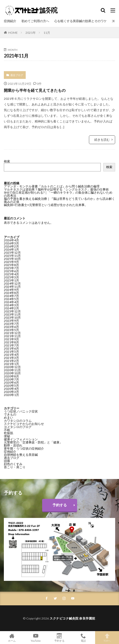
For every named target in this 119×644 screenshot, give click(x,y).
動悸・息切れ (13, 445)
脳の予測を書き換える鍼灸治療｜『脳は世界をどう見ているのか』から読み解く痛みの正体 (59, 200)
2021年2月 (11, 361)
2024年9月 (11, 290)
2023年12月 (12, 311)
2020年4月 (11, 389)
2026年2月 (11, 246)
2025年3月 (11, 277)
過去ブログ (17, 75)
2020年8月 (11, 376)
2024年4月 (11, 302)
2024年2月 (11, 308)
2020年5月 (11, 386)
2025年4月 (11, 274)
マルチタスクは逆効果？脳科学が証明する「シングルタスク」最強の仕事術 (56, 189)
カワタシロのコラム (18, 421)
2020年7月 (11, 379)
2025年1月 (11, 280)
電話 (83, 638)
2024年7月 (11, 296)
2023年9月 (11, 321)
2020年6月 (11, 382)
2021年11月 (12, 336)
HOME (13, 33)
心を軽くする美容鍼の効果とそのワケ (80, 21)
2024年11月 (12, 287)
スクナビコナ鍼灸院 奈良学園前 (72, 618)
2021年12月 (12, 333)
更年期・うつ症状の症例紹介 (24, 448)
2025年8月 (11, 265)
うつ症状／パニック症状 (21, 411)
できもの (10, 414)
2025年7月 (11, 268)
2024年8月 (11, 293)
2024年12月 (12, 283)
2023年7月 (11, 324)
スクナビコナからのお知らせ (24, 424)
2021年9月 (11, 339)
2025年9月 (11, 262)
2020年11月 (12, 370)
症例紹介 (10, 21)
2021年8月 (11, 342)
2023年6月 (11, 327)
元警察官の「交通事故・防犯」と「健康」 (33, 442)
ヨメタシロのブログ (18, 427)
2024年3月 (11, 305)
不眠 (7, 430)
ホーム (12, 638)
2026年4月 (11, 240)
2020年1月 (11, 395)
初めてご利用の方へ (35, 21)
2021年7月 (11, 345)
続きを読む (102, 140)
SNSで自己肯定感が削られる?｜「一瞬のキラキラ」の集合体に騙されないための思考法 (58, 194)
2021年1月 (11, 364)
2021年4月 (11, 355)
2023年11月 (12, 314)
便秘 (7, 436)
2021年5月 (11, 352)
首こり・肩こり (15, 467)
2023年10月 (12, 317)
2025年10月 (12, 259)
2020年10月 (12, 373)
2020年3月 (11, 392)
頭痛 (7, 461)
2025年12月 (12, 253)
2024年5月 (11, 299)
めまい (8, 418)
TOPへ (107, 638)
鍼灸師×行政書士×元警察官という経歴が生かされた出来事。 (46, 205)
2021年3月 (11, 358)
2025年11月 (12, 256)
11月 (47, 33)
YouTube (36, 638)
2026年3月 (11, 243)
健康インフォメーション (21, 439)
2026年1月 (11, 249)
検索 (7, 161)
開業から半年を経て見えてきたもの (35, 90)
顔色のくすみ (13, 464)
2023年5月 (11, 330)
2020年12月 (12, 367)
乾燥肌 (8, 433)
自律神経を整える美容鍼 (21, 455)
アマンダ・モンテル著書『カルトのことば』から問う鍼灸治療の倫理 (52, 186)
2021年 (31, 33)
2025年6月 (11, 271)
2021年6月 (11, 348)
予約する (60, 505)
